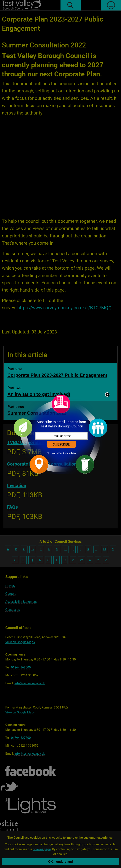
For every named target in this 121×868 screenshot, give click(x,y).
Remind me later (67, 453)
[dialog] (60, 434)
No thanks (52, 453)
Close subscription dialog (107, 395)
